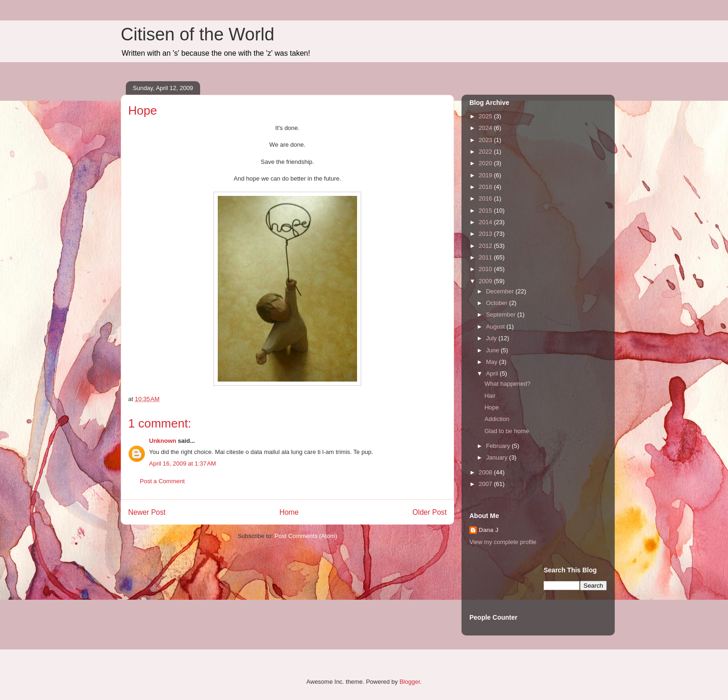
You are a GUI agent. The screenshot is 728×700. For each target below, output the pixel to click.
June (494, 350)
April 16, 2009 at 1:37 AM (182, 463)
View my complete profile (503, 542)
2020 (486, 163)
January (498, 457)
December (501, 291)
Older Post (429, 512)
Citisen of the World (198, 34)
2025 (486, 116)
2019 (486, 175)
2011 (486, 257)
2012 (486, 246)
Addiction (497, 419)
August (496, 327)
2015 (486, 211)
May (493, 362)
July (492, 338)
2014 (486, 222)
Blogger (409, 682)
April (493, 373)
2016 (486, 198)
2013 (486, 234)
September (502, 314)
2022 (486, 152)
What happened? (507, 384)
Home (289, 512)
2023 (486, 140)
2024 (486, 128)
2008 (486, 472)
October (498, 303)
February (499, 446)
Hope (491, 407)
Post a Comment (162, 481)
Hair (490, 396)
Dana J (489, 530)
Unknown (163, 441)
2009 (486, 281)
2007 (486, 484)
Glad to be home (507, 431)
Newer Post (147, 512)
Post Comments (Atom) (306, 536)
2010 (486, 269)
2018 (486, 187)
